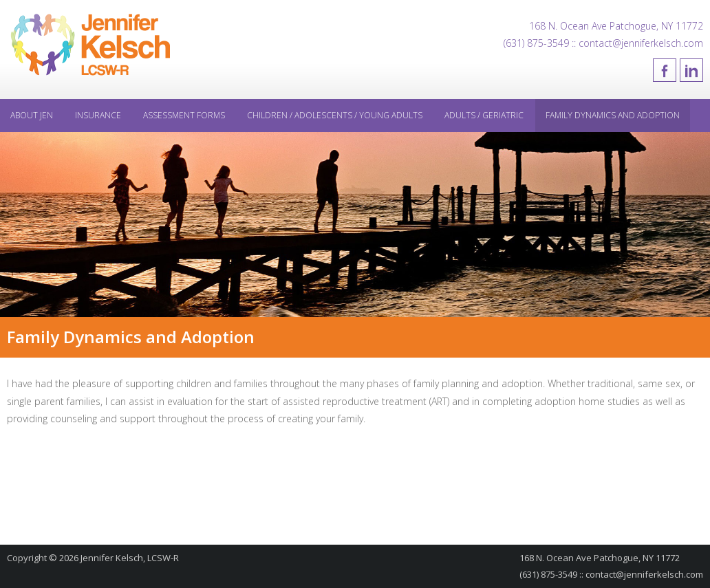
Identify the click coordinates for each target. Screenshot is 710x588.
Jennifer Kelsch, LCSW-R (130, 558)
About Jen (32, 115)
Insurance (98, 115)
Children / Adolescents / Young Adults (335, 115)
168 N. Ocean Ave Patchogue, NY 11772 (616, 26)
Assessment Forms (184, 115)
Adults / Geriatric (484, 115)
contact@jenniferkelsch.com (644, 574)
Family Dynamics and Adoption (613, 115)
